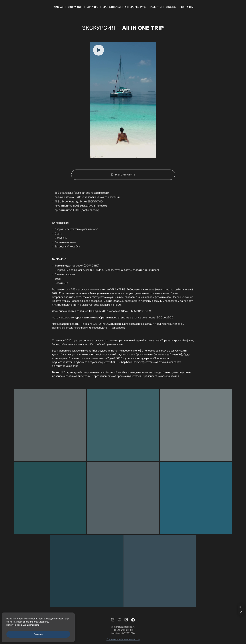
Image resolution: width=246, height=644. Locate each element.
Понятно (38, 634)
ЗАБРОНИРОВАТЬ (123, 179)
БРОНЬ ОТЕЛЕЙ (112, 7)
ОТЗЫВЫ (171, 7)
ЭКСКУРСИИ (75, 7)
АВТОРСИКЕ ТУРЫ (135, 7)
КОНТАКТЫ (187, 7)
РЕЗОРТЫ (156, 7)
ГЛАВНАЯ (58, 7)
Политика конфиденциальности (23, 625)
